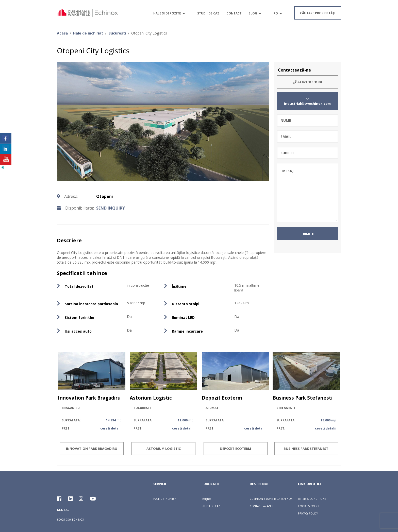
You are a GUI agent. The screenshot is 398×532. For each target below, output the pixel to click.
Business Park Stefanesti (306, 449)
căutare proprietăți (318, 13)
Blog (253, 13)
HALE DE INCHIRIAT (165, 499)
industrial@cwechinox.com (307, 102)
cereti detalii (111, 428)
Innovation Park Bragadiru (92, 449)
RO (276, 13)
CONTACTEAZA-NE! (261, 506)
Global (63, 510)
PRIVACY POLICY (308, 513)
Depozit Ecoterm (235, 449)
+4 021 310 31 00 (308, 82)
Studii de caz (208, 13)
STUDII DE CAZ (211, 506)
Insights (206, 499)
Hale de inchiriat (88, 33)
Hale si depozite (167, 13)
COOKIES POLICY (309, 506)
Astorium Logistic (164, 449)
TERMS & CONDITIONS (312, 499)
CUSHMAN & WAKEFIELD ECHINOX (271, 499)
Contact (234, 13)
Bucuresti (117, 33)
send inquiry (111, 208)
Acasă (62, 33)
